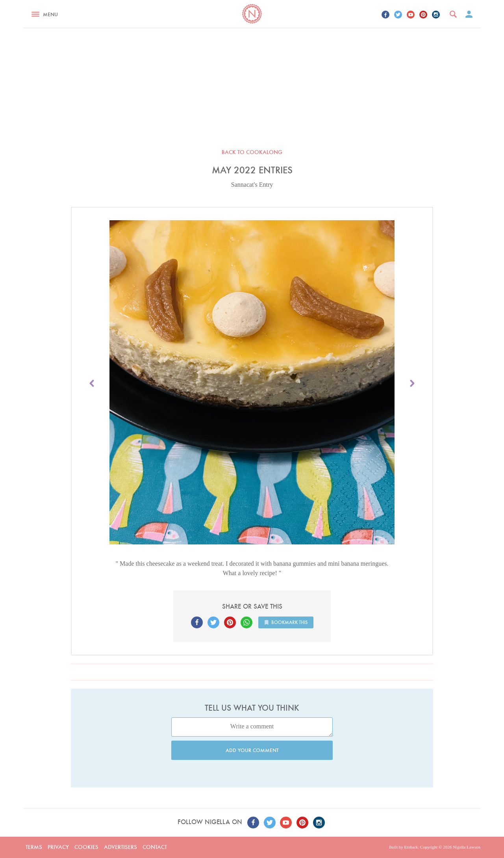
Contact (155, 847)
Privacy (58, 847)
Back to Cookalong (252, 152)
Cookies (86, 847)
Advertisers (120, 847)
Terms (34, 847)
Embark (411, 847)
